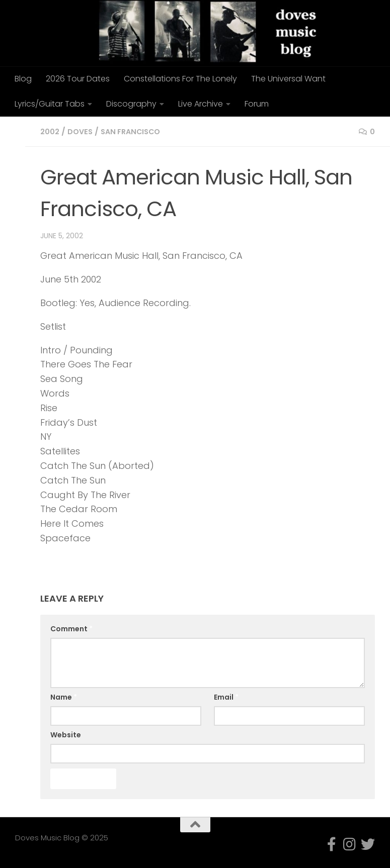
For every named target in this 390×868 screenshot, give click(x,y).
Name (64, 697)
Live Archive (201, 104)
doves (83, 131)
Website (66, 735)
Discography (131, 104)
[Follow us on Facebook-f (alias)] (332, 844)
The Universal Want (288, 79)
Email (226, 697)
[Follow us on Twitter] (368, 844)
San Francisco (137, 131)
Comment (71, 629)
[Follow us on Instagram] (350, 844)
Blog (23, 79)
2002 (51, 131)
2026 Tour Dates (78, 79)
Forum (257, 104)
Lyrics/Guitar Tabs (50, 104)
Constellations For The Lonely (180, 79)
